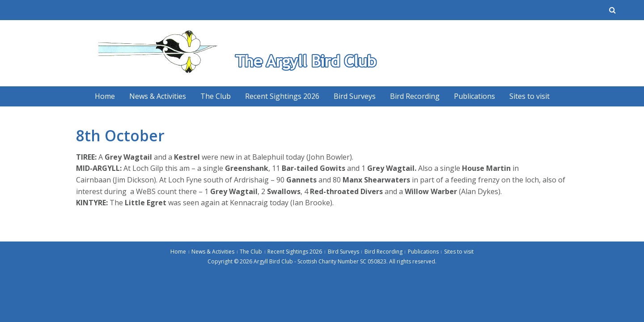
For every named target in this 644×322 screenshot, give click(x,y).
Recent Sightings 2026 (282, 96)
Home (105, 96)
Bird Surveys (355, 96)
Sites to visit (530, 96)
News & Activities (158, 96)
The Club (216, 96)
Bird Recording (415, 96)
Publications (475, 96)
